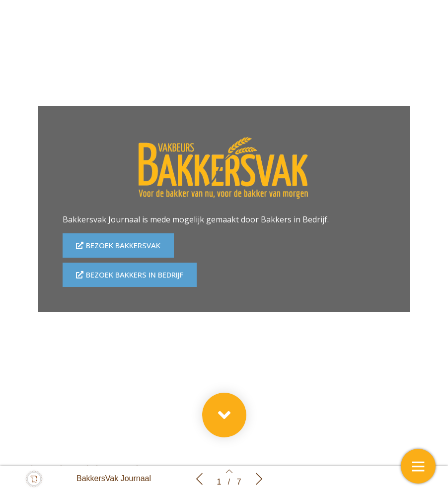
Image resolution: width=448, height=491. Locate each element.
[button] (224, 415)
